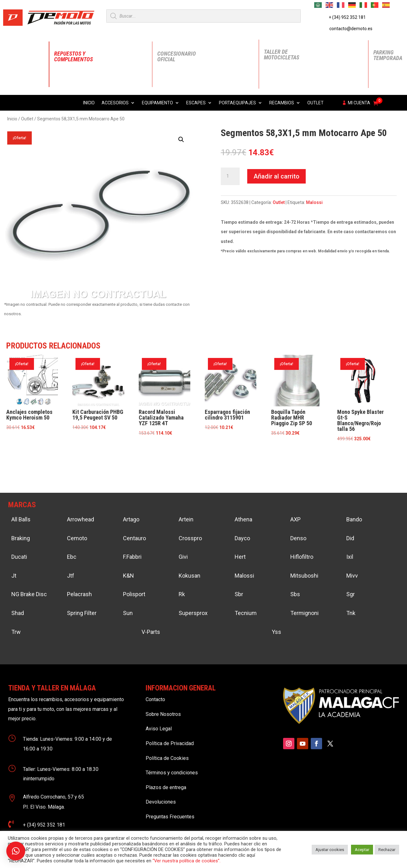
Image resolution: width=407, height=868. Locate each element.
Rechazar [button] (387, 850)
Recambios (282, 103)
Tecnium (246, 613)
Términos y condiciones (172, 773)
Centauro (134, 538)
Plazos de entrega (166, 787)
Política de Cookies (167, 758)
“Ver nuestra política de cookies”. (187, 861)
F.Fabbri (132, 557)
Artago (131, 519)
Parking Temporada (388, 55)
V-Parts (151, 632)
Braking (21, 538)
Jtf (71, 576)
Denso (298, 538)
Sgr (351, 594)
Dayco (242, 538)
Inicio (89, 103)
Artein (186, 519)
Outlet (315, 103)
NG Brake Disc (29, 594)
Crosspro (190, 538)
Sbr (239, 594)
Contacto (155, 699)
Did (350, 538)
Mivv (352, 576)
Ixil (350, 557)
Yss (276, 632)
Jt (14, 576)
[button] (181, 140)
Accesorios (115, 103)
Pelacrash (79, 594)
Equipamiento (157, 103)
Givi (183, 557)
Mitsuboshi (304, 576)
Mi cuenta (359, 103)
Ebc (72, 557)
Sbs (295, 594)
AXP (295, 519)
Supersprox (193, 613)
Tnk (351, 613)
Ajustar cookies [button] (330, 850)
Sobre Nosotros (163, 714)
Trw (16, 632)
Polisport (134, 594)
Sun (128, 613)
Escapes (196, 103)
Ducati (19, 557)
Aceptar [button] (362, 850)
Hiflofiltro (302, 557)
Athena (243, 519)
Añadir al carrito (276, 176)
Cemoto (77, 538)
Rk (182, 594)
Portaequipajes (237, 103)
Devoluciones (161, 802)
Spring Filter (82, 613)
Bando (354, 519)
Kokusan (190, 576)
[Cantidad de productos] (230, 176)
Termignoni (304, 613)
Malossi (314, 202)
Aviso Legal (159, 729)
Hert (240, 557)
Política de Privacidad (170, 743)
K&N (128, 576)
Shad (18, 613)
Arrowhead (81, 519)
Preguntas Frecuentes (170, 817)
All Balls (21, 519)
